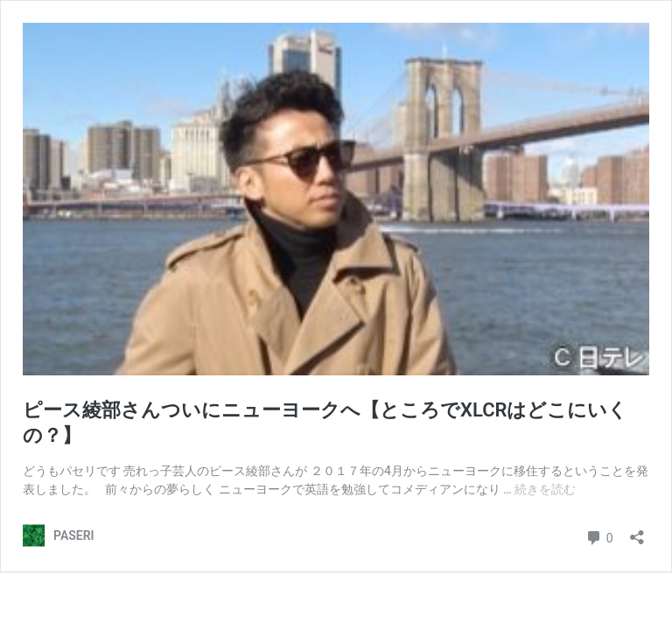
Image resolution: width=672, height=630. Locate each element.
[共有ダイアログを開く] (637, 532)
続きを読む (545, 489)
